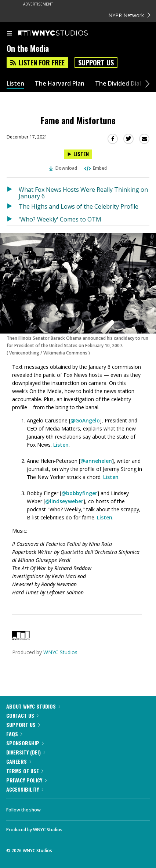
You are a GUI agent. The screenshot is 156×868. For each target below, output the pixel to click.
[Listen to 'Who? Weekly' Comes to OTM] (13, 219)
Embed (95, 168)
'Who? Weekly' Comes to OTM (60, 219)
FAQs (14, 734)
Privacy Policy (26, 780)
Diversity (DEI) (26, 752)
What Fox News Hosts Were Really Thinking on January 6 (83, 193)
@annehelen (96, 461)
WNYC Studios (60, 652)
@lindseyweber (64, 501)
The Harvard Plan (60, 84)
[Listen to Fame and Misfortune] (78, 154)
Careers (19, 761)
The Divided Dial (118, 84)
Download (63, 168)
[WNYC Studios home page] (62, 33)
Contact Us (22, 715)
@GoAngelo (85, 420)
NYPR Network (129, 15)
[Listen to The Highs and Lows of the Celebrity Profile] (13, 206)
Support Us (96, 62)
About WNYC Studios (33, 706)
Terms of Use (25, 771)
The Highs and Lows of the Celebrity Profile (79, 206)
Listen (15, 84)
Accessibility (25, 789)
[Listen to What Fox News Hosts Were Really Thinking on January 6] (13, 192)
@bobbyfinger (79, 493)
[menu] (10, 34)
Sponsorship (25, 743)
